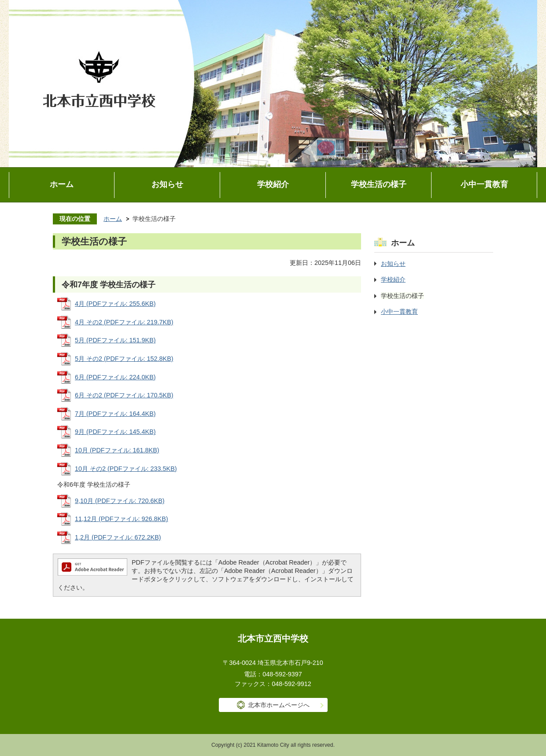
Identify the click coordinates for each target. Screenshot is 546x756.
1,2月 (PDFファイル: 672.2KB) (118, 537)
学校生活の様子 (379, 184)
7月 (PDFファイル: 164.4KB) (115, 414)
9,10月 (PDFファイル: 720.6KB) (120, 501)
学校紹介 (273, 184)
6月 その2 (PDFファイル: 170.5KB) (124, 395)
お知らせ (167, 184)
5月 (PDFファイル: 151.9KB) (115, 340)
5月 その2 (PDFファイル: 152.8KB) (124, 359)
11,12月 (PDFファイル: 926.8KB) (122, 519)
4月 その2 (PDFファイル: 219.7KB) (124, 322)
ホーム (62, 184)
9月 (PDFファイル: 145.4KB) (115, 432)
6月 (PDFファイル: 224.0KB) (115, 377)
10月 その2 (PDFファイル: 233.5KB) (126, 469)
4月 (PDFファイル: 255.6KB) (115, 304)
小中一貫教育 (484, 184)
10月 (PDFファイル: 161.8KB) (117, 450)
